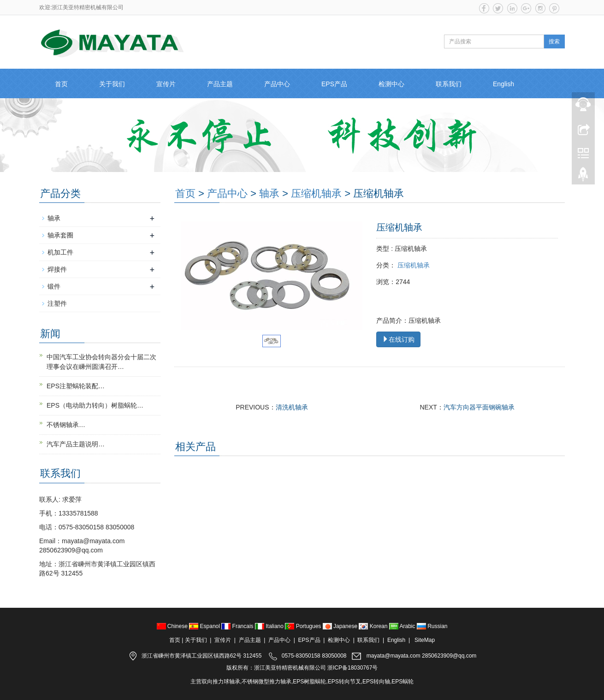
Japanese (341, 626)
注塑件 (57, 303)
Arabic (403, 626)
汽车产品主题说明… (76, 444)
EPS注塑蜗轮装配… (76, 386)
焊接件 (57, 269)
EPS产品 (334, 84)
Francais (238, 626)
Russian (432, 626)
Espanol (205, 626)
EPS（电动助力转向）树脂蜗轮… (95, 405)
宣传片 (166, 84)
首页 (61, 84)
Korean (374, 626)
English (503, 84)
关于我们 (112, 84)
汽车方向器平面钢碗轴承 (479, 407)
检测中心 (391, 84)
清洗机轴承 (292, 407)
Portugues (304, 626)
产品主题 (220, 84)
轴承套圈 (60, 235)
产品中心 (277, 84)
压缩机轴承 (316, 193)
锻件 (54, 286)
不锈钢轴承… (66, 425)
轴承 (269, 193)
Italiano (270, 626)
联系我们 (449, 84)
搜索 (554, 42)
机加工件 (60, 252)
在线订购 (398, 339)
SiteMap (425, 640)
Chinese (173, 626)
